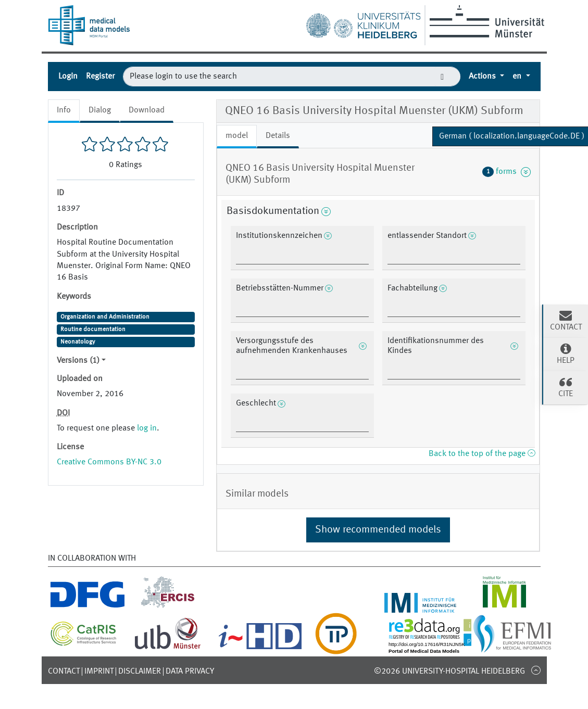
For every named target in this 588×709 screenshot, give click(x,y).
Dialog (100, 110)
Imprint (99, 672)
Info (64, 110)
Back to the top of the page (482, 454)
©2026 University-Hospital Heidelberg (449, 672)
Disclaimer (140, 672)
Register (100, 77)
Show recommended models (378, 530)
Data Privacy (190, 672)
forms (507, 172)
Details (278, 136)
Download (147, 110)
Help (566, 353)
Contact (64, 672)
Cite (566, 387)
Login (68, 77)
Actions (483, 77)
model (237, 136)
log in (147, 428)
